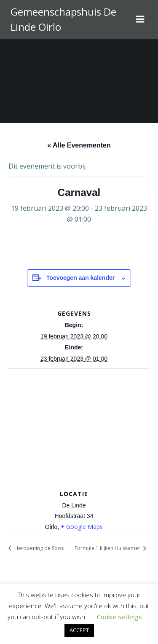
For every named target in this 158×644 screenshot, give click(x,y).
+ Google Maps (82, 527)
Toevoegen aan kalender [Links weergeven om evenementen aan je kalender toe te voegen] (80, 278)
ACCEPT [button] (79, 630)
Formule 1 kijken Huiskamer (108, 548)
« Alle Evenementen (79, 145)
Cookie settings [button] (119, 617)
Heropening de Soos (38, 548)
